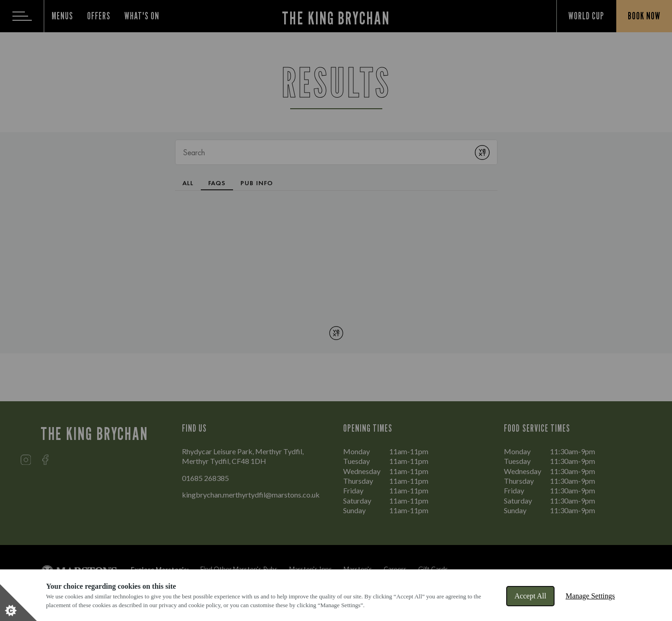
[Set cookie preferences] (18, 603)
